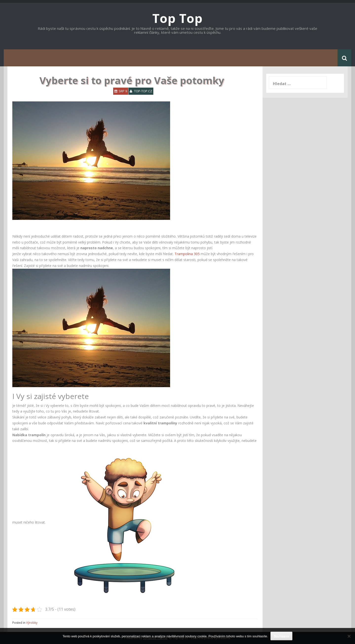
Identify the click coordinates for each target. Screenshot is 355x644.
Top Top (177, 18)
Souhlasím (281, 636)
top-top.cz (143, 91)
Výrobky (32, 623)
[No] (349, 636)
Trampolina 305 (187, 254)
